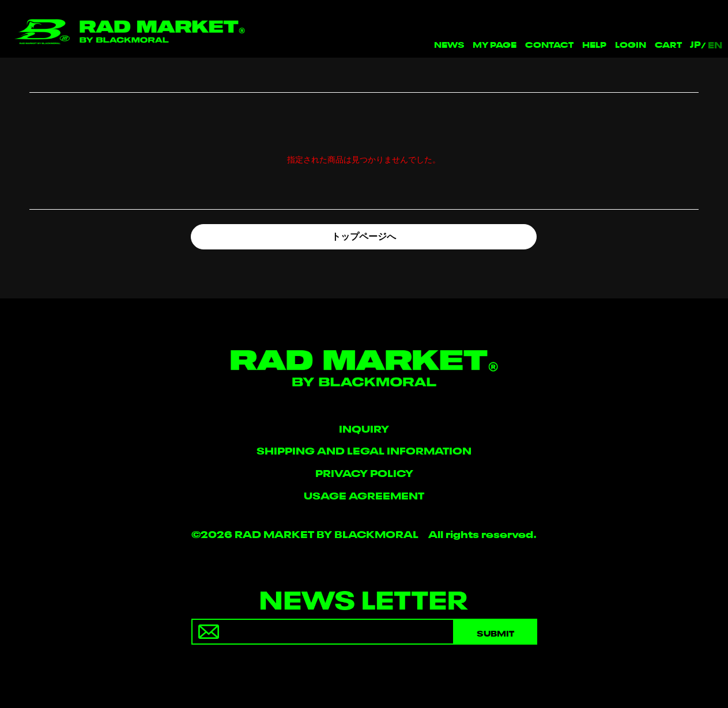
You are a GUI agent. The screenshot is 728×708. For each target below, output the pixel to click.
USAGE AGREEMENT (364, 495)
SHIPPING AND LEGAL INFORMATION (364, 450)
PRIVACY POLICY (364, 472)
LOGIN (631, 43)
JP (695, 44)
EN (715, 44)
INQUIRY (364, 428)
